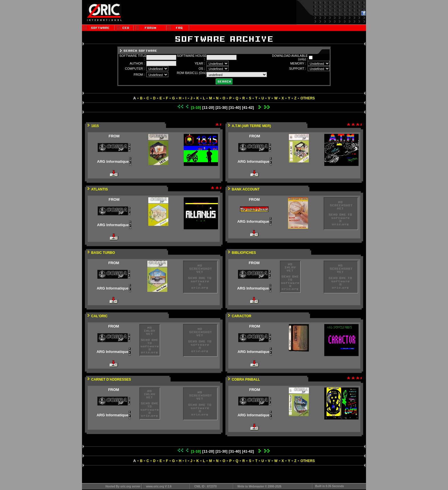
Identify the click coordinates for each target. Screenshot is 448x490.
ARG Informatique (113, 161)
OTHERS (308, 98)
